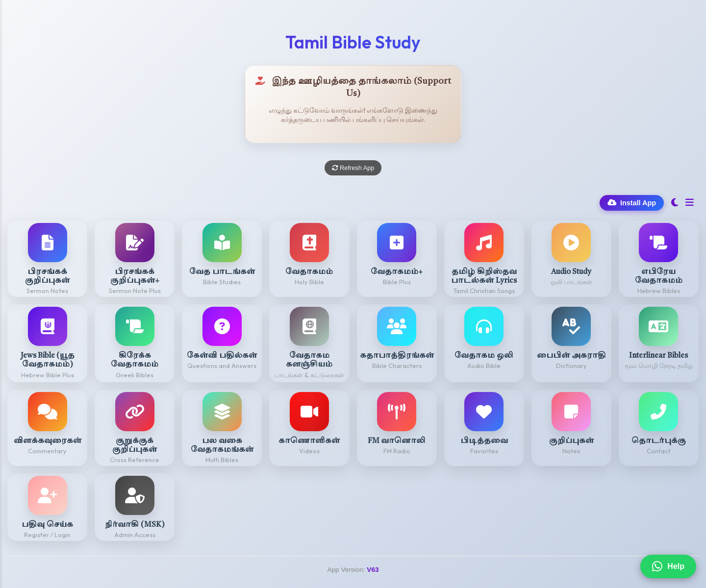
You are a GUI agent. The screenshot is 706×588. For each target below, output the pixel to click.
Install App (632, 203)
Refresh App (353, 168)
